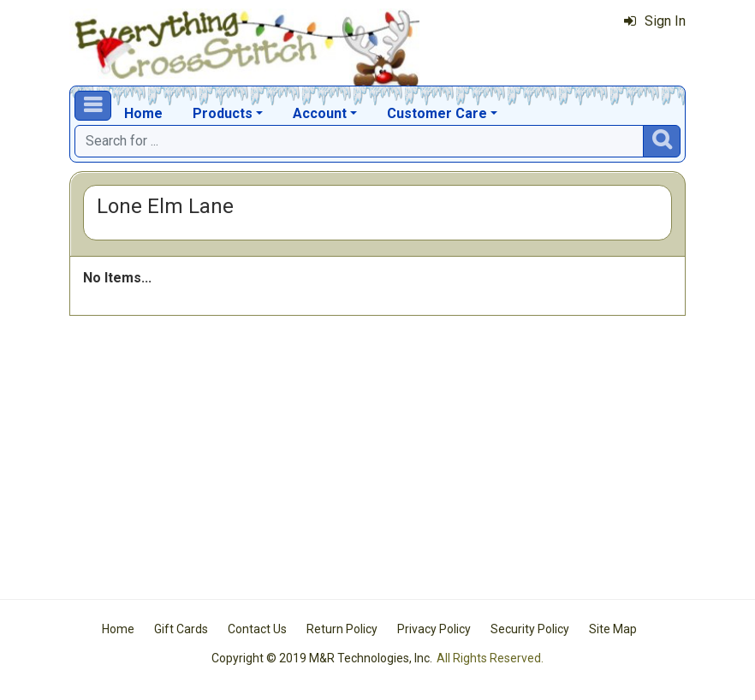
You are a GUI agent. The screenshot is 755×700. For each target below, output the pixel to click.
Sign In (655, 21)
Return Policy (342, 629)
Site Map (613, 629)
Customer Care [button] (437, 113)
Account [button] (320, 113)
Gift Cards (181, 629)
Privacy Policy (434, 629)
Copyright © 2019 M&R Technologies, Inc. (322, 658)
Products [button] (223, 113)
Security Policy (530, 629)
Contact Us (257, 629)
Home (143, 113)
